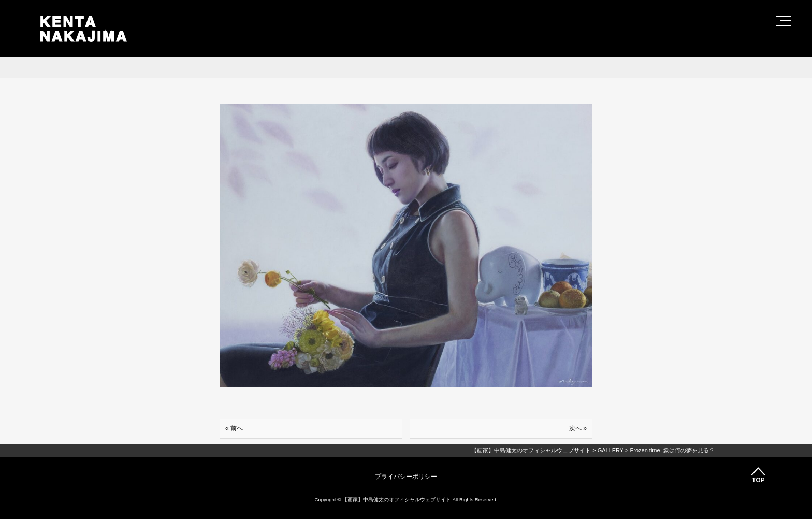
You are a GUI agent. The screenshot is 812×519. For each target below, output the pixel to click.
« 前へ (234, 428)
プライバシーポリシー (406, 477)
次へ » (578, 428)
